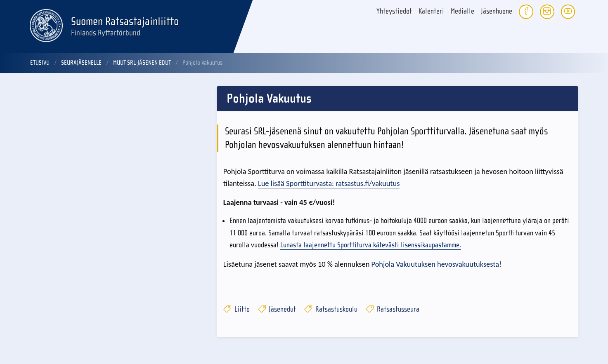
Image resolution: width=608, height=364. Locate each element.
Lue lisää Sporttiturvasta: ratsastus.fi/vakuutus (329, 183)
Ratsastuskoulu (331, 309)
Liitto (237, 309)
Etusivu (40, 63)
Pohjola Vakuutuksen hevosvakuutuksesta (435, 264)
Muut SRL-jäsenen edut (142, 63)
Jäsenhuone (497, 11)
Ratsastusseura (393, 309)
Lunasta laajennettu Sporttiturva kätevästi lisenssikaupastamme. (371, 245)
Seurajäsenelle (81, 63)
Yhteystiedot (394, 11)
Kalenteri (431, 11)
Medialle (463, 11)
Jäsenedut (277, 309)
